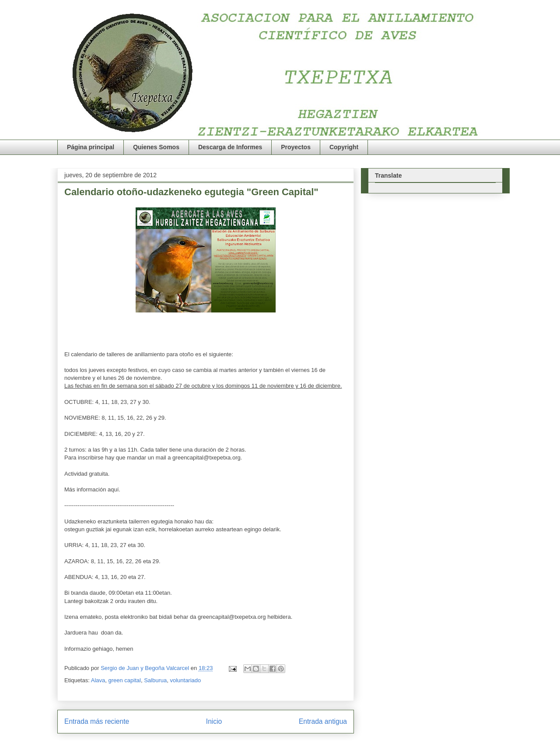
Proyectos (296, 147)
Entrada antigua (323, 721)
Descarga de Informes (230, 147)
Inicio (214, 721)
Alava (98, 680)
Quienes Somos (156, 147)
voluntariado (185, 680)
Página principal (91, 147)
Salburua (155, 680)
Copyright (344, 147)
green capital (124, 680)
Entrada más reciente (97, 721)
